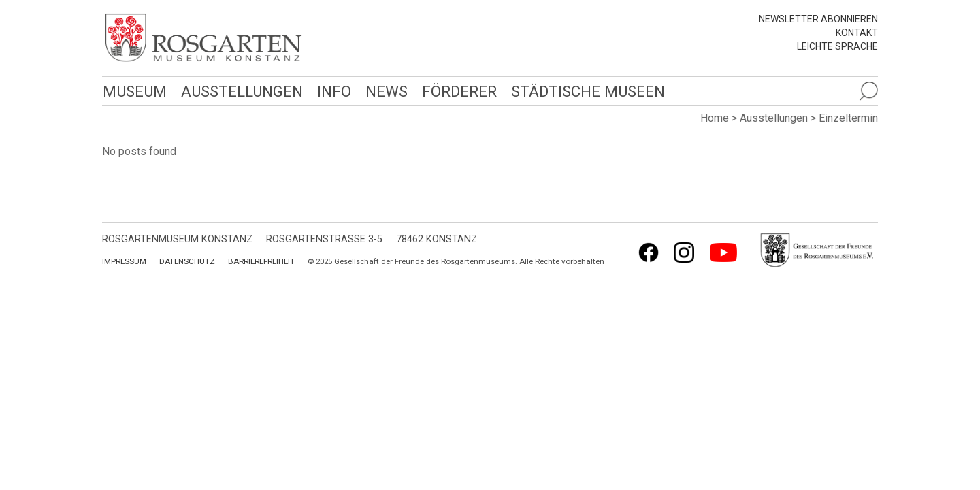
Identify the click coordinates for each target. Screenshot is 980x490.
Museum (134, 91)
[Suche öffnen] (868, 91)
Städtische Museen (583, 91)
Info (331, 91)
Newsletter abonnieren (818, 19)
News (383, 91)
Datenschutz (187, 261)
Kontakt (857, 33)
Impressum (124, 261)
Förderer (456, 91)
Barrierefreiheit (261, 261)
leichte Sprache (837, 46)
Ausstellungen (240, 91)
